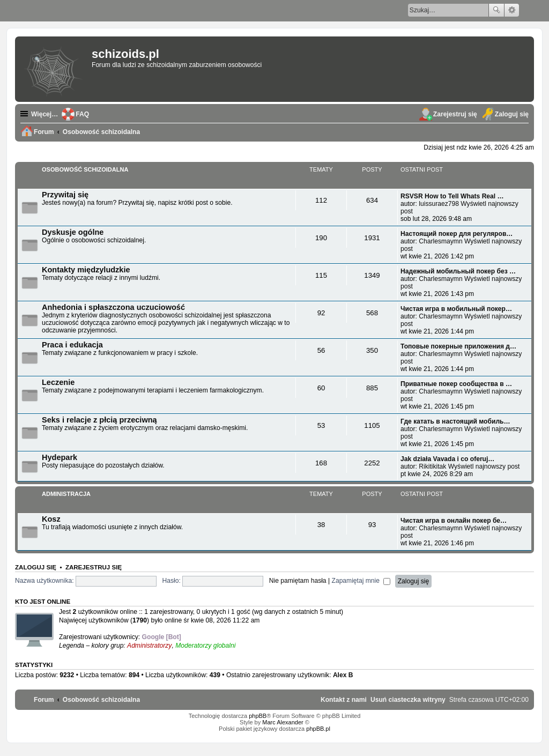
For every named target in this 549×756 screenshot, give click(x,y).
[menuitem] (408, 700)
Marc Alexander (283, 722)
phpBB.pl (318, 729)
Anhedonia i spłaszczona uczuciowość (113, 307)
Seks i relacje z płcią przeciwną (99, 420)
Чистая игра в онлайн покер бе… (454, 521)
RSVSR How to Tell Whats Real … (452, 196)
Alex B (343, 675)
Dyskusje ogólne (73, 232)
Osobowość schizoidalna (85, 169)
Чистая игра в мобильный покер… (456, 309)
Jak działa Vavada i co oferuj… (447, 459)
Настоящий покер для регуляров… (457, 234)
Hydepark (60, 457)
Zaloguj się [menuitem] (512, 114)
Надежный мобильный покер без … (458, 271)
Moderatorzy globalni (205, 646)
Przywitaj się (65, 195)
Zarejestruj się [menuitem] (455, 114)
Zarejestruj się (94, 567)
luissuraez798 (439, 204)
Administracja (66, 494)
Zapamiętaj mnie (361, 581)
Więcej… (44, 114)
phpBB (258, 716)
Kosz (51, 519)
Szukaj (496, 10)
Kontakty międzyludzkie (86, 270)
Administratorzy (149, 646)
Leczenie (58, 382)
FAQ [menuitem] (82, 114)
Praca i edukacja (72, 345)
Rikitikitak (432, 466)
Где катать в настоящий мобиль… (455, 421)
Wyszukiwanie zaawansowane (512, 10)
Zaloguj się (36, 567)
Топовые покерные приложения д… (458, 346)
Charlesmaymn (440, 241)
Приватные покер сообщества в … (456, 384)
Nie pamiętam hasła (298, 581)
